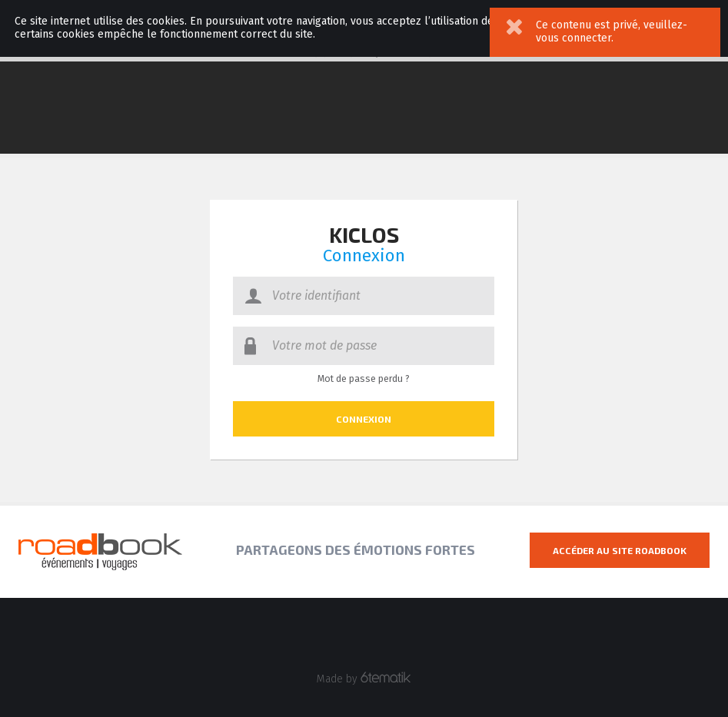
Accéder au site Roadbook (620, 550)
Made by (364, 679)
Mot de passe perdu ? (364, 379)
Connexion (364, 419)
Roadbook (100, 552)
